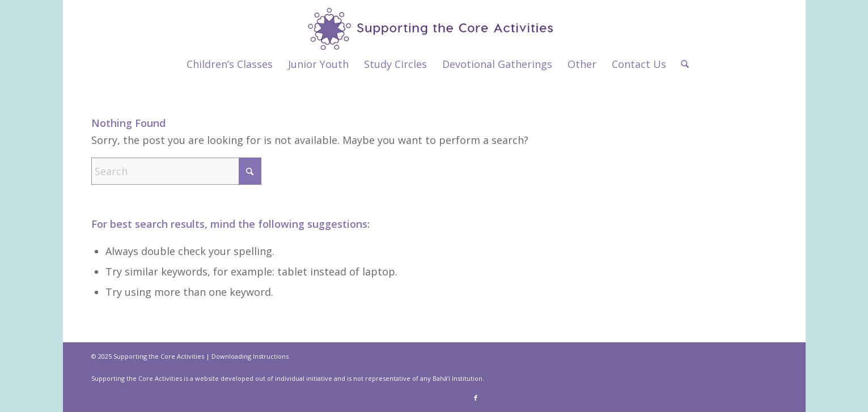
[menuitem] (230, 64)
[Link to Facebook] (476, 398)
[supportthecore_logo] (434, 25)
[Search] (681, 64)
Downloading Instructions (250, 356)
